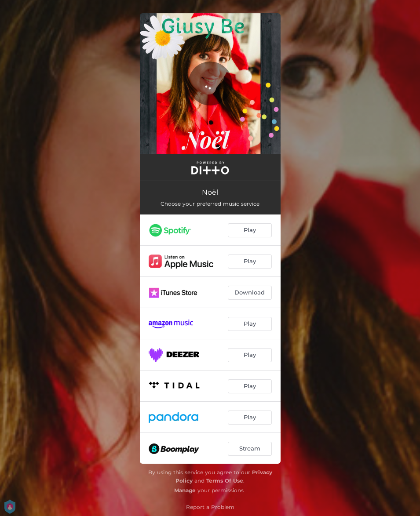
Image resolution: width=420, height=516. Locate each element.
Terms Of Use (225, 481)
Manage (185, 490)
